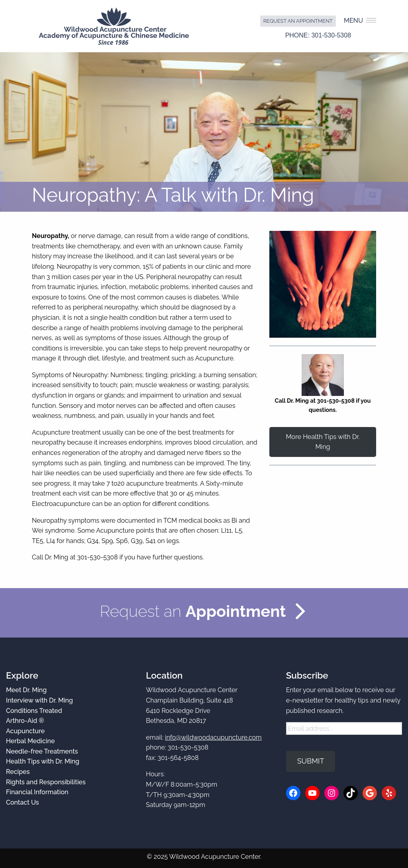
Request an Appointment (298, 21)
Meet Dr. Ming (26, 690)
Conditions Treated (34, 711)
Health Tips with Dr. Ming (43, 761)
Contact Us (23, 802)
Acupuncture (25, 731)
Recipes (18, 772)
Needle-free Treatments (42, 751)
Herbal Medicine (30, 741)
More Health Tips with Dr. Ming (323, 442)
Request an (193, 611)
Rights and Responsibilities (46, 782)
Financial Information (37, 792)
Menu (360, 21)
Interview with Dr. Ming (39, 700)
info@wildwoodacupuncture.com (213, 737)
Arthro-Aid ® (25, 721)
